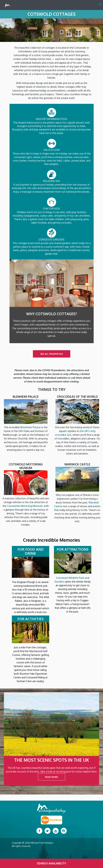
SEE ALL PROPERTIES (52, 354)
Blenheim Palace (31, 427)
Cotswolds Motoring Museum (25, 506)
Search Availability (51, 863)
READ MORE (51, 777)
